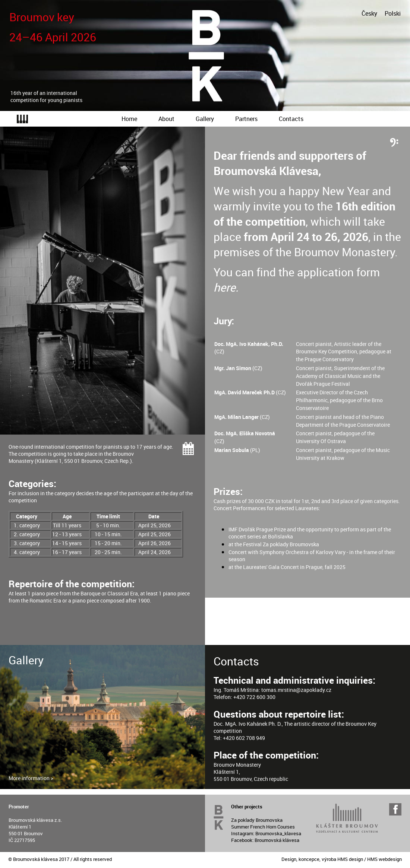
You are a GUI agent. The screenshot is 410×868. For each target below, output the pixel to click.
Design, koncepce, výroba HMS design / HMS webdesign (342, 859)
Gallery (205, 119)
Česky (369, 13)
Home (129, 119)
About (166, 119)
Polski (393, 13)
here (225, 287)
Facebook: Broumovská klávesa (265, 840)
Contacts (291, 119)
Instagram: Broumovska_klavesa (266, 833)
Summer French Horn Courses (263, 827)
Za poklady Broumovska (257, 820)
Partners (246, 119)
